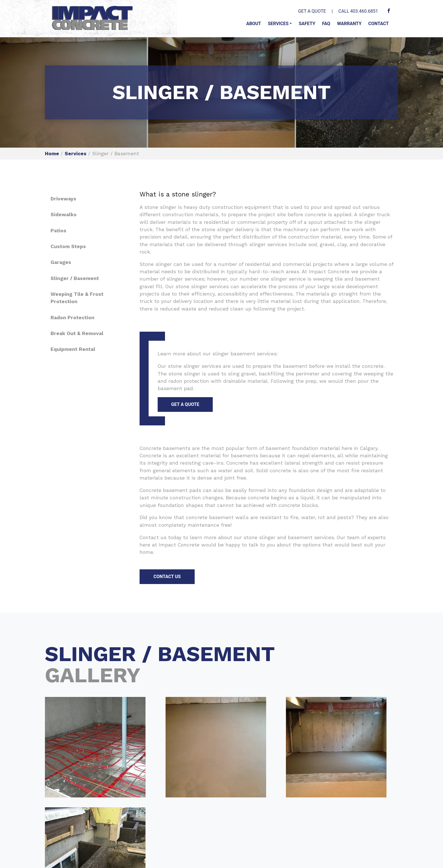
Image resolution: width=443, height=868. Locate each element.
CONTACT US (167, 577)
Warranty (349, 24)
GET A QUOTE (312, 11)
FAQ (326, 24)
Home (52, 154)
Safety (307, 24)
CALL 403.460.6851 (358, 11)
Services (278, 24)
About (253, 24)
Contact (379, 24)
